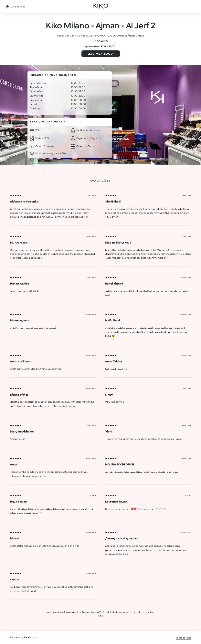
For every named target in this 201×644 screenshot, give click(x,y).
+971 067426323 (100, 41)
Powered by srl (24, 637)
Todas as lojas (183, 638)
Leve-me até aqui (100, 54)
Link (100, 616)
